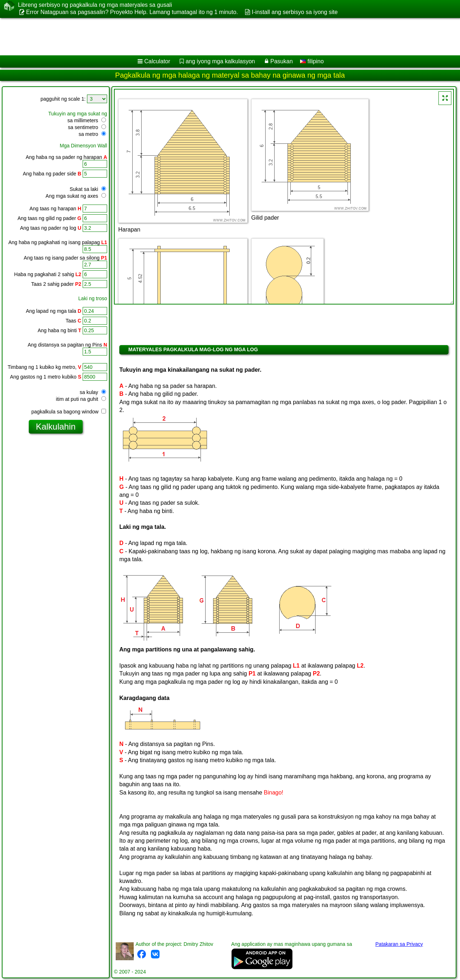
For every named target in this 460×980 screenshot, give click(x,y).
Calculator (157, 61)
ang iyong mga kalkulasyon (220, 61)
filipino (312, 61)
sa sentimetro (87, 127)
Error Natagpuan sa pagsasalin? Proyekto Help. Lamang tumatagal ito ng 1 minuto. (132, 12)
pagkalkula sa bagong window (69, 412)
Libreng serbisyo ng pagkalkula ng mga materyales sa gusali (95, 5)
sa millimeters (87, 120)
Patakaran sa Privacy (399, 944)
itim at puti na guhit (81, 399)
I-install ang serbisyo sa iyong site (295, 12)
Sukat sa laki (88, 189)
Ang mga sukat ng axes (76, 196)
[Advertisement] (218, 37)
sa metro (92, 134)
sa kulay (93, 392)
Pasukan (281, 61)
